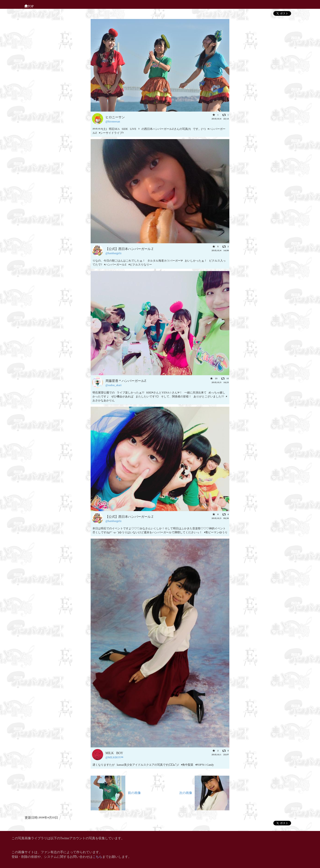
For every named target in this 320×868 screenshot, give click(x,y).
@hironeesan (113, 121)
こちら (97, 856)
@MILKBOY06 (114, 757)
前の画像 (116, 792)
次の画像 (204, 792)
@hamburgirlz (113, 253)
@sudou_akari (114, 385)
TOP (29, 6)
